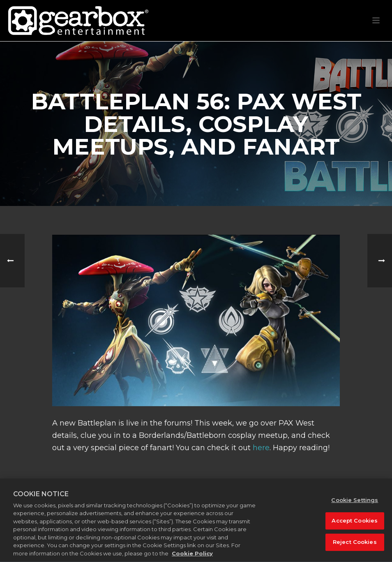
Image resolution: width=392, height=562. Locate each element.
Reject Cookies (355, 547)
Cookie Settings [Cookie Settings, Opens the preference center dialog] (355, 505)
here (261, 448)
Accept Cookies (355, 526)
